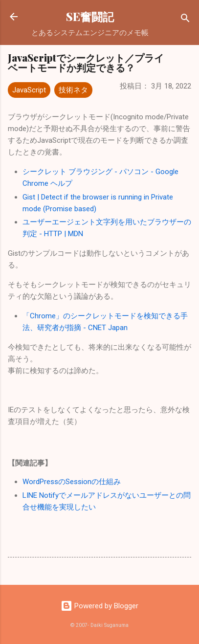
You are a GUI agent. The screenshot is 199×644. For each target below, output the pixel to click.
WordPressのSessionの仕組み (72, 482)
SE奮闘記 (90, 16)
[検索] (185, 20)
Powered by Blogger (99, 606)
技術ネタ (73, 90)
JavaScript (29, 90)
